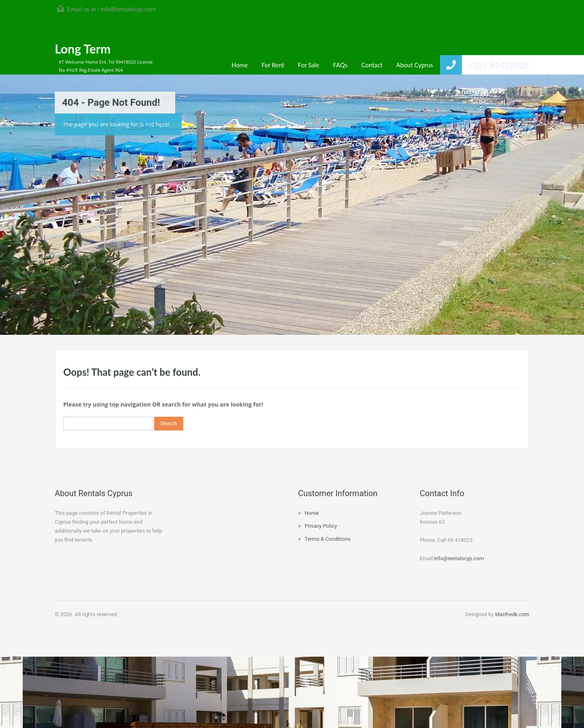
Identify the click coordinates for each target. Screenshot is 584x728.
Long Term (83, 49)
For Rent (273, 65)
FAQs (340, 65)
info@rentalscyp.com (128, 9)
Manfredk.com (512, 614)
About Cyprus (415, 65)
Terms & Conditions (327, 539)
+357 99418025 (499, 65)
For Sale (309, 65)
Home (240, 65)
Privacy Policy (321, 526)
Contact (372, 65)
